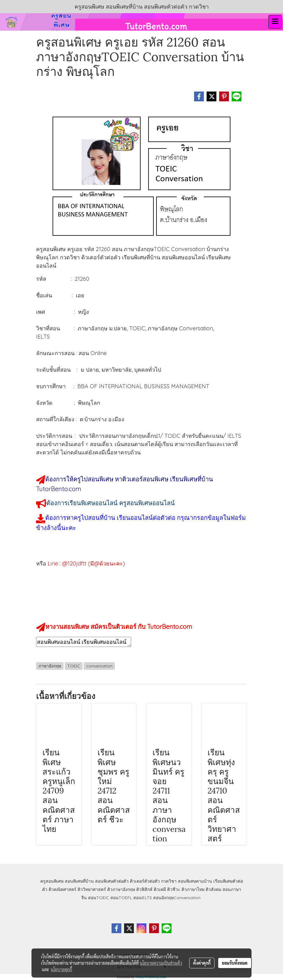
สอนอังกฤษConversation (177, 898)
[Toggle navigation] (275, 22)
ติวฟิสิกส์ (144, 889)
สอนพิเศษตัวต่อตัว (112, 881)
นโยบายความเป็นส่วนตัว (161, 963)
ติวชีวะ (174, 889)
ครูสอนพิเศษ (52, 881)
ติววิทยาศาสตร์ (92, 889)
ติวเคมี (160, 889)
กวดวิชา (169, 881)
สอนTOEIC (99, 898)
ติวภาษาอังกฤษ (121, 889)
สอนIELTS (143, 898)
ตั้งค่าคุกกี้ (202, 963)
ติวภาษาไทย (193, 889)
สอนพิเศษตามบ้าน (195, 881)
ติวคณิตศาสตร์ (62, 889)
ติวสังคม (213, 889)
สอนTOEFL (121, 898)
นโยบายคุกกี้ (61, 969)
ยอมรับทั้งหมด (235, 963)
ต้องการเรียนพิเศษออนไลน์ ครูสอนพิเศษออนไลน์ (111, 503)
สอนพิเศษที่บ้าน (79, 881)
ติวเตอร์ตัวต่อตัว (145, 881)
